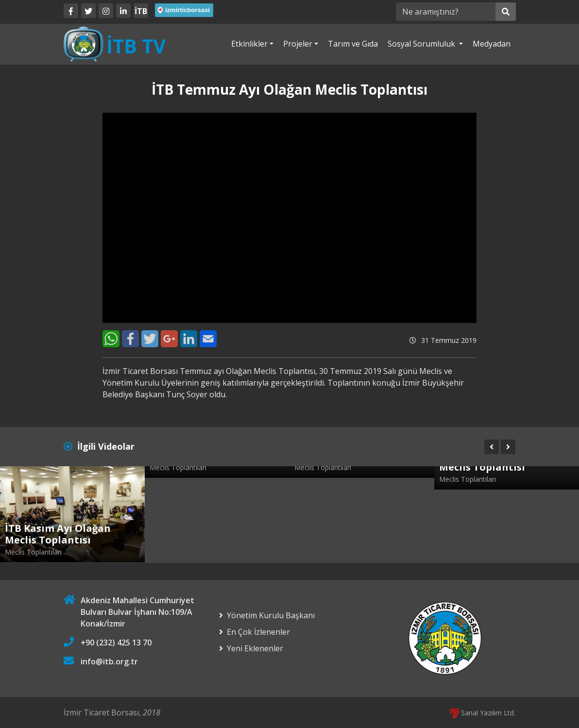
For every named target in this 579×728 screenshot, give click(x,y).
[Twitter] (88, 11)
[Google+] (169, 339)
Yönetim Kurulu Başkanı (271, 615)
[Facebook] (71, 11)
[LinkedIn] (123, 11)
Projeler (298, 44)
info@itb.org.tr (109, 661)
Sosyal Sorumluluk (422, 44)
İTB (141, 11)
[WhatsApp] (111, 339)
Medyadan (492, 44)
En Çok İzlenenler (258, 632)
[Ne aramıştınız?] (446, 12)
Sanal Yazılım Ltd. (483, 713)
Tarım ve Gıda (353, 44)
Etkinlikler (249, 44)
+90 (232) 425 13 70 (116, 643)
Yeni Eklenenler (255, 648)
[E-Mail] (208, 339)
